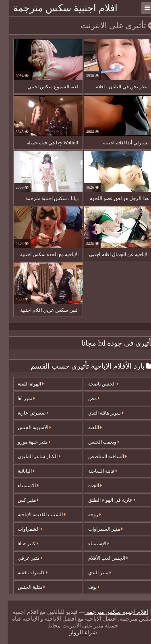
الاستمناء (21, 486)
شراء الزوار (75, 633)
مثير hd (19, 398)
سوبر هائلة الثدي (98, 413)
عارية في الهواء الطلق (104, 500)
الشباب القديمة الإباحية (34, 515)
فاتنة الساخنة (95, 471)
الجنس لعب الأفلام (100, 558)
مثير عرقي (22, 558)
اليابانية (19, 471)
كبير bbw (21, 544)
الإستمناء (91, 544)
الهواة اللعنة (23, 384)
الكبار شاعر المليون (31, 456)
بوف (86, 587)
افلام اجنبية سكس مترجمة (58, 8)
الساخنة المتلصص (100, 456)
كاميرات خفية (25, 573)
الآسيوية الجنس (27, 427)
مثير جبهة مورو (26, 442)
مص (86, 398)
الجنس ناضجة (96, 384)
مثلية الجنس (24, 587)
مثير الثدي (92, 573)
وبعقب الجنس (96, 442)
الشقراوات (22, 529)
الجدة (87, 486)
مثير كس (21, 500)
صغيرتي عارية (25, 413)
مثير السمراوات (98, 529)
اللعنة (87, 427)
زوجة (87, 515)
